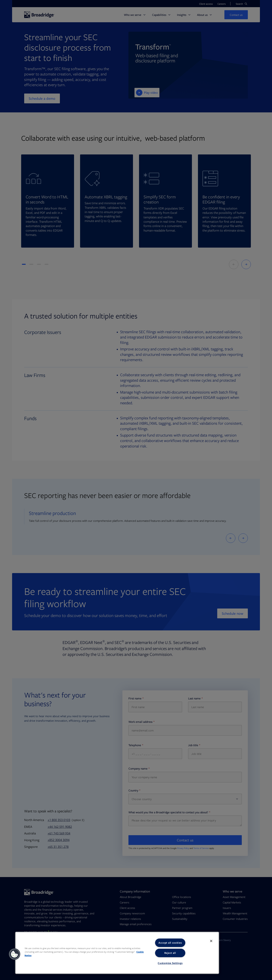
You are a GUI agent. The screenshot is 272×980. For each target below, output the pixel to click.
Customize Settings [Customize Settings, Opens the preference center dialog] (170, 963)
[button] (15, 954)
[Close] (211, 941)
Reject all (170, 953)
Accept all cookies (170, 943)
